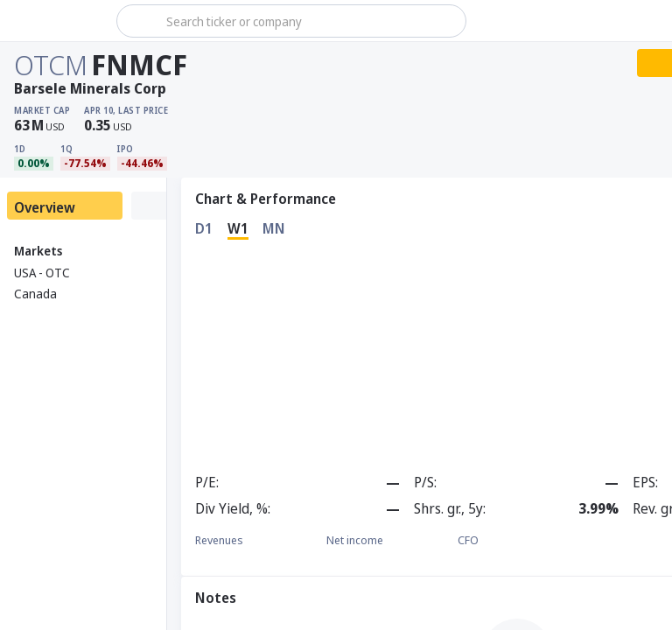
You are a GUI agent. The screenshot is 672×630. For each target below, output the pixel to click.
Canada (35, 294)
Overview (45, 207)
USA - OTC (42, 273)
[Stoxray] (56, 21)
